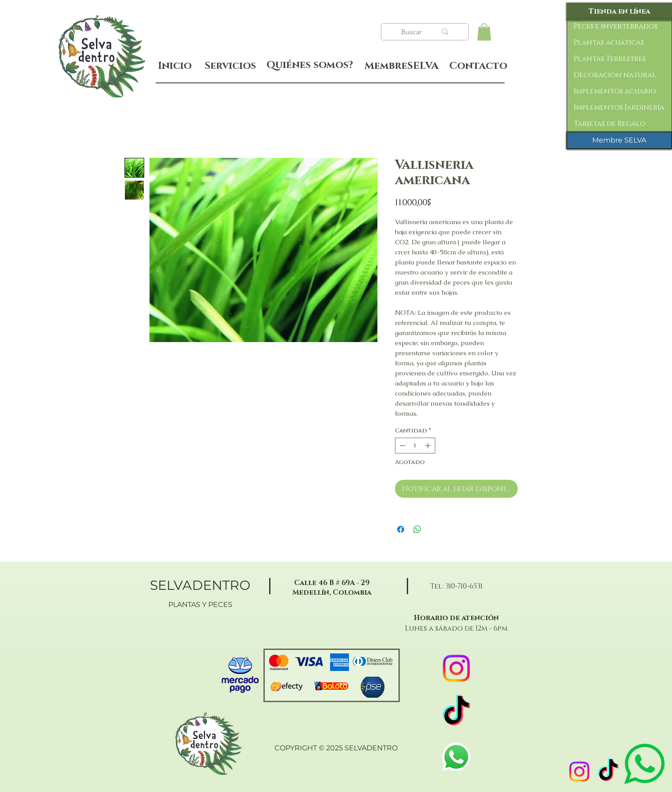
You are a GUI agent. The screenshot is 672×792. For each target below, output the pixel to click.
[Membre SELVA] (619, 140)
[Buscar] (412, 32)
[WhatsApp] (456, 757)
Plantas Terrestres (610, 59)
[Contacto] (478, 66)
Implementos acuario (615, 91)
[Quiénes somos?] (310, 65)
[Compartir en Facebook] (401, 529)
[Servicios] (231, 66)
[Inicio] (175, 66)
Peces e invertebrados (616, 26)
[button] (484, 32)
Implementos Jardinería (619, 107)
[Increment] (429, 446)
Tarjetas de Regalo (610, 124)
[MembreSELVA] (402, 66)
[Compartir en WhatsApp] (417, 529)
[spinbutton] (415, 446)
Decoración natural (615, 75)
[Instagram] (579, 772)
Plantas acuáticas (609, 43)
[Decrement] (402, 446)
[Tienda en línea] (619, 11)
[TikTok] (608, 772)
